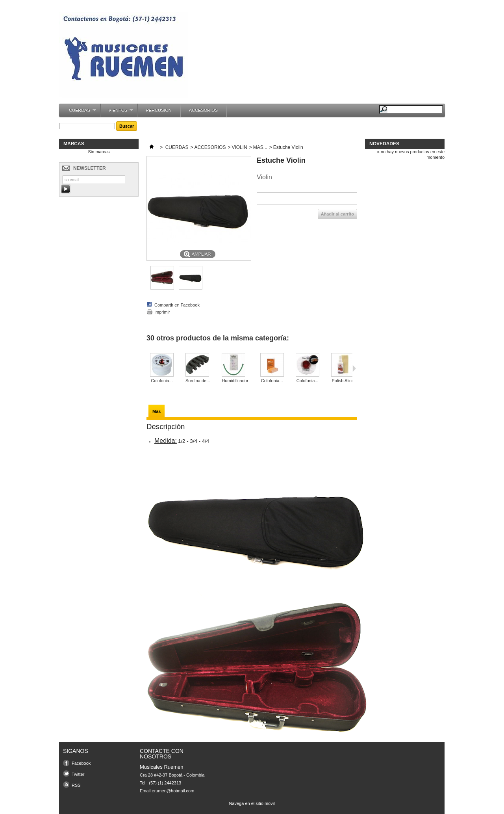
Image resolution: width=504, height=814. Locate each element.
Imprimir (162, 312)
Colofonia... (162, 381)
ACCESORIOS (203, 110)
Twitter (78, 774)
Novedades (384, 144)
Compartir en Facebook (177, 305)
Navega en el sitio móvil (252, 803)
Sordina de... (198, 381)
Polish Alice (343, 381)
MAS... (260, 147)
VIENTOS (117, 112)
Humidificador (235, 381)
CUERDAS (79, 112)
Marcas (74, 144)
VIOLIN (239, 147)
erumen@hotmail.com (173, 791)
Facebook (81, 763)
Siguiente (354, 368)
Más (157, 411)
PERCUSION (158, 110)
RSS (76, 785)
